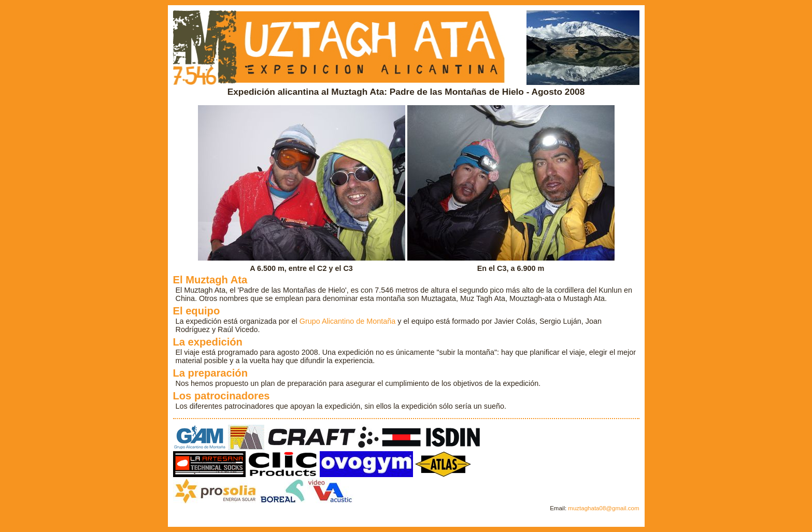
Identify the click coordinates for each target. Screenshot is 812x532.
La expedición (208, 342)
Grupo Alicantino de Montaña (348, 321)
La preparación (211, 373)
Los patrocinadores (222, 396)
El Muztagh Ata (210, 280)
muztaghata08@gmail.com (603, 508)
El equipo (197, 311)
